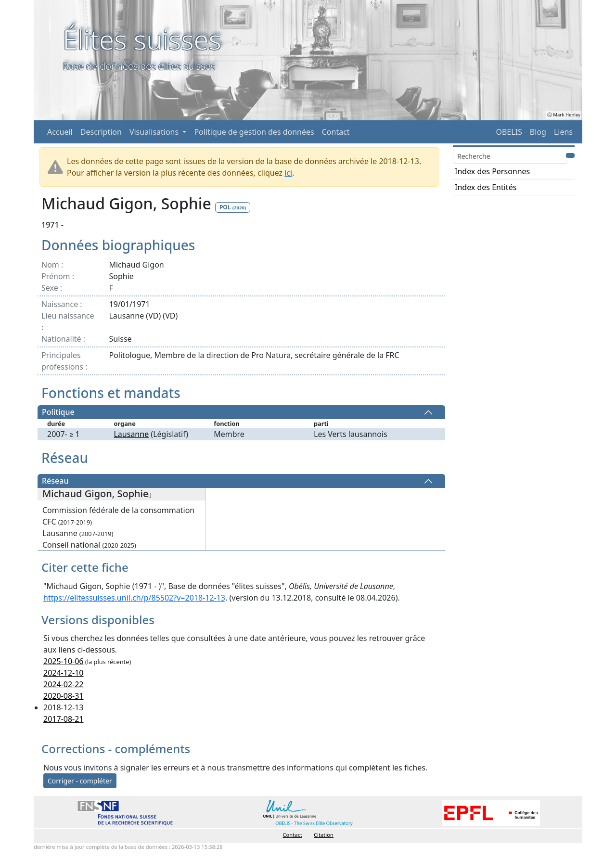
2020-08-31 (64, 696)
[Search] (510, 156)
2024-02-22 (64, 684)
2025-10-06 (64, 661)
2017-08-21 (64, 719)
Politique (58, 412)
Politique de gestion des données (254, 132)
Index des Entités (486, 187)
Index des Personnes (492, 171)
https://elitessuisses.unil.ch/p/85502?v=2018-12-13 (134, 598)
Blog (538, 132)
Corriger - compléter (80, 781)
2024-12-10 (64, 673)
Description (101, 132)
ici (288, 173)
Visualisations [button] (155, 132)
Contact (336, 132)
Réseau (55, 481)
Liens (563, 132)
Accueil (60, 132)
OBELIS (509, 132)
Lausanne (131, 434)
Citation (324, 835)
